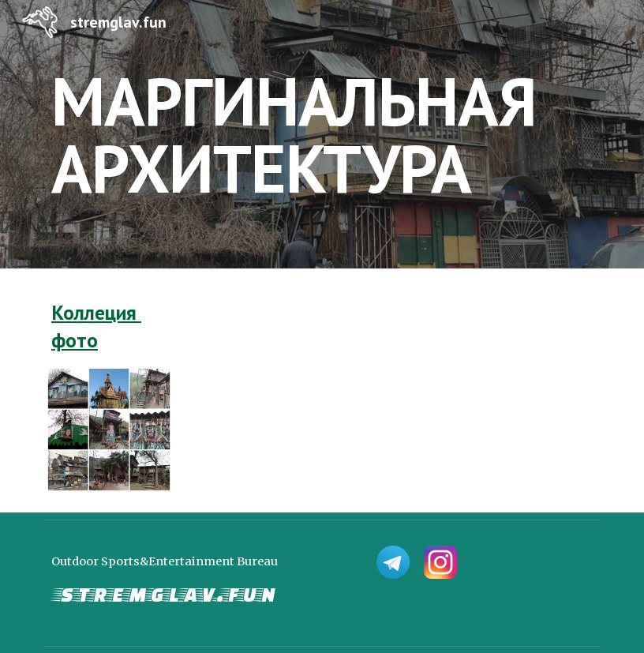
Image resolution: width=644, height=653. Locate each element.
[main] (322, 135)
